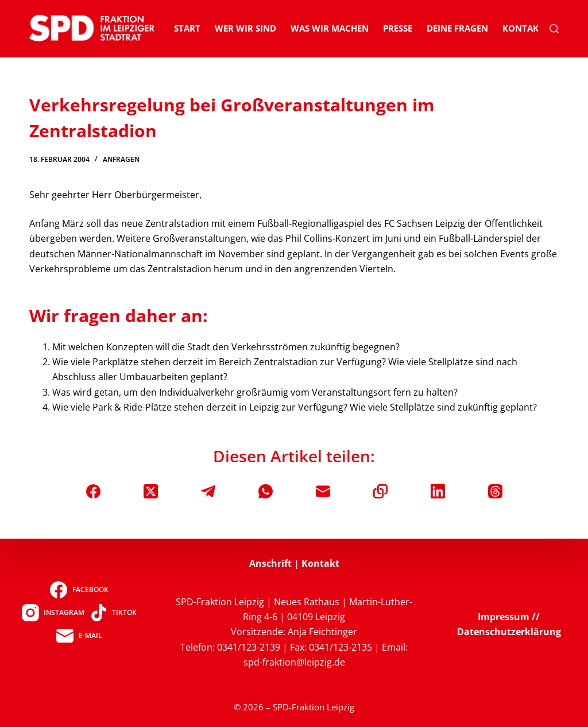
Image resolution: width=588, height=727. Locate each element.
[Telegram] (208, 491)
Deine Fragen (457, 28)
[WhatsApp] (266, 491)
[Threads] (495, 491)
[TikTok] (113, 613)
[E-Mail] (323, 491)
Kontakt (523, 28)
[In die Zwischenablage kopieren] (380, 491)
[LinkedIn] (438, 491)
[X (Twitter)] (151, 491)
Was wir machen (330, 28)
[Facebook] (93, 491)
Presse (398, 28)
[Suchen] (554, 29)
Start (187, 28)
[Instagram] (53, 613)
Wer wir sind (245, 28)
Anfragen (121, 159)
